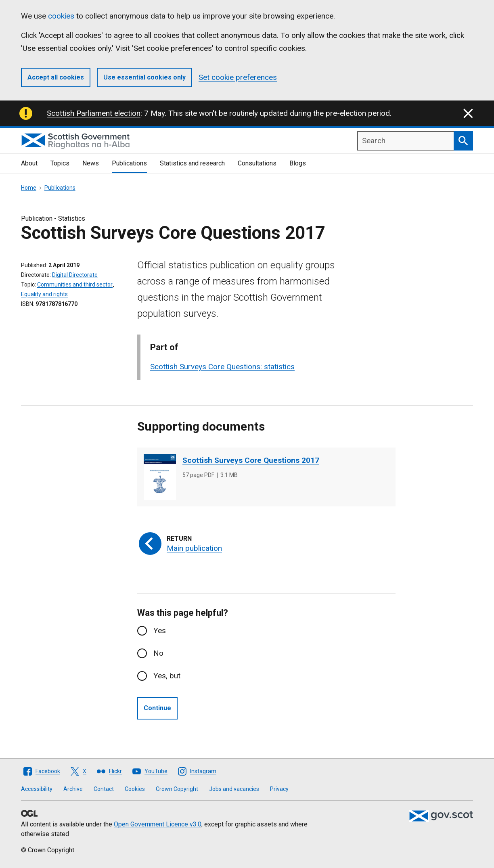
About (29, 163)
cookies (61, 16)
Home (29, 188)
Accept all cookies (56, 77)
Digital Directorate (75, 275)
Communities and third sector (75, 284)
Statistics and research (192, 163)
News (91, 163)
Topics (60, 163)
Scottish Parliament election (94, 113)
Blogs (298, 163)
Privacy (279, 789)
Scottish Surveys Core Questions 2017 (251, 460)
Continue (157, 708)
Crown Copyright (177, 789)
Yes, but (167, 676)
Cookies (135, 789)
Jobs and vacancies (234, 789)
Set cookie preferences (238, 77)
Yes (160, 631)
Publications (129, 163)
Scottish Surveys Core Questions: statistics (222, 367)
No (158, 653)
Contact (104, 789)
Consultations (257, 163)
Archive (73, 789)
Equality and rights (44, 294)
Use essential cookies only (144, 77)
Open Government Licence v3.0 (158, 824)
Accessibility (37, 789)
